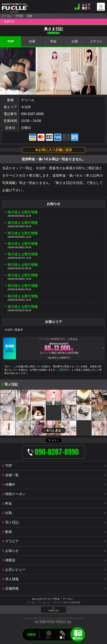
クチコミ (96, 41)
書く (62, 637)
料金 (53, 41)
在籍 (32, 41)
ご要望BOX (63, 370)
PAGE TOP (53, 611)
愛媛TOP (9, 22)
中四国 (19, 16)
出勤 (75, 41)
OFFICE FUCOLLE (57, 622)
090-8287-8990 (32, 114)
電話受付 (78, 638)
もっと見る (53, 430)
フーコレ (7, 16)
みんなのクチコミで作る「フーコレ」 (53, 599)
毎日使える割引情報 (23, 212)
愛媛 (30, 16)
